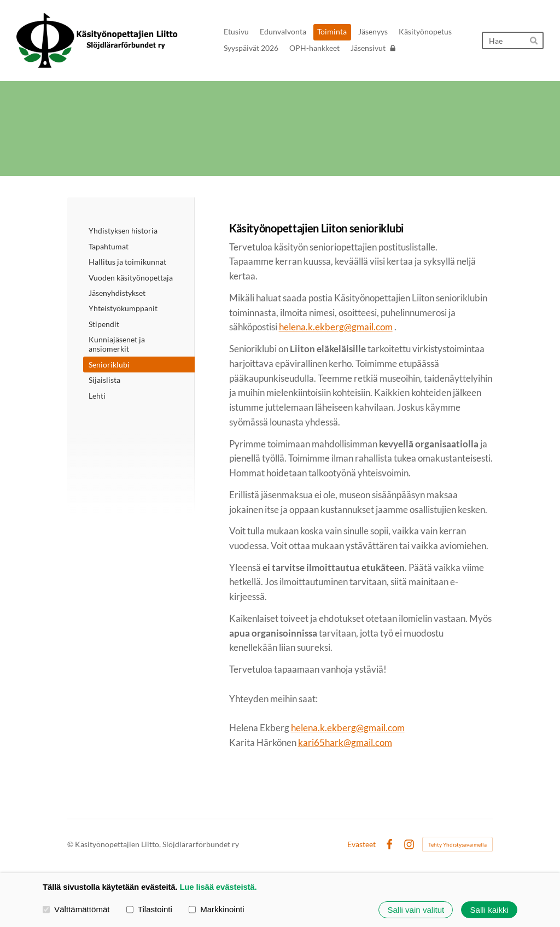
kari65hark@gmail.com (345, 742)
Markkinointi (217, 909)
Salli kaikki (489, 910)
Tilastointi (149, 909)
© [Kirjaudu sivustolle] (71, 844)
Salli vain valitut (416, 910)
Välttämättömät (76, 909)
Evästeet (361, 844)
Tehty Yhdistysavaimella (457, 844)
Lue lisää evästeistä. (218, 887)
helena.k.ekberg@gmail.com (336, 327)
